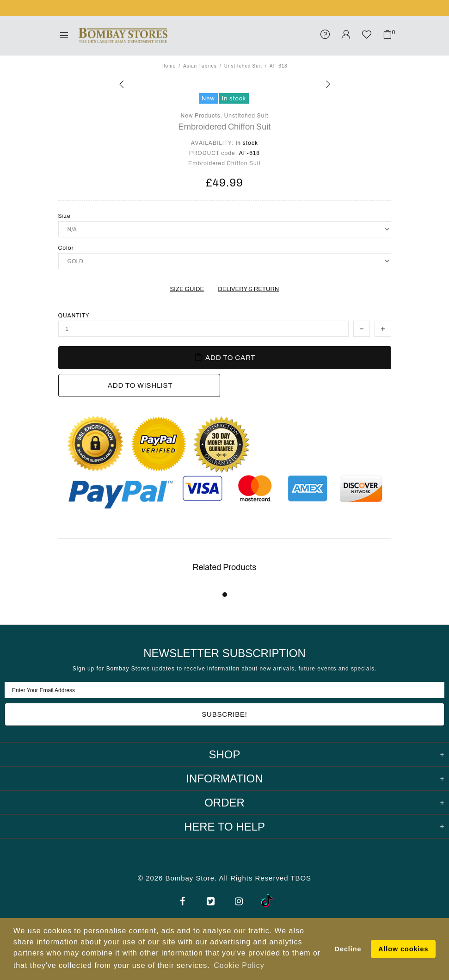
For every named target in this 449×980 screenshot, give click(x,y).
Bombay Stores (123, 36)
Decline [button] (348, 949)
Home (169, 66)
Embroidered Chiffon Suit (224, 127)
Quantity (74, 316)
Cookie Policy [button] (239, 965)
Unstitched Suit (243, 66)
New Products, (202, 116)
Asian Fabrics (200, 66)
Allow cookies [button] (403, 949)
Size (65, 216)
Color (66, 248)
